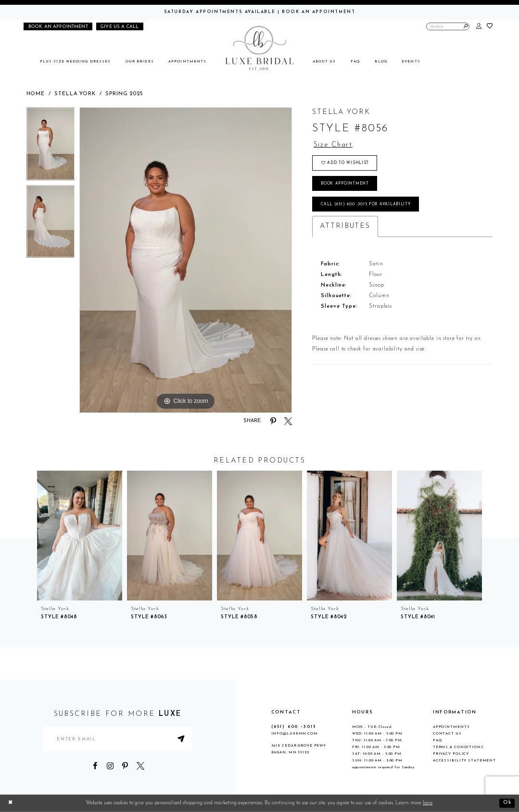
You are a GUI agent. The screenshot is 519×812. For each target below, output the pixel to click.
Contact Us (447, 734)
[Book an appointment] (58, 26)
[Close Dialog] (11, 803)
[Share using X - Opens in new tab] (288, 421)
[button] (479, 27)
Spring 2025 (124, 94)
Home (36, 94)
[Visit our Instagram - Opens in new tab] (110, 766)
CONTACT (286, 712)
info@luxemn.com (295, 734)
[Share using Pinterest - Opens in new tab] (273, 421)
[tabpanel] (51, 146)
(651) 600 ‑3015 (294, 727)
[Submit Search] (466, 26)
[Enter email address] (118, 739)
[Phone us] (120, 26)
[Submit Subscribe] (182, 739)
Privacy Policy (451, 754)
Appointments (451, 727)
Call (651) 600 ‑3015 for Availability (366, 205)
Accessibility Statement (464, 761)
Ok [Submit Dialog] (507, 803)
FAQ (438, 740)
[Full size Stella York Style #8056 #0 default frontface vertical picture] (186, 260)
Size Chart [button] (333, 145)
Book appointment (345, 184)
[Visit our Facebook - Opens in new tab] (95, 766)
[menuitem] (76, 62)
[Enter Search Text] (448, 26)
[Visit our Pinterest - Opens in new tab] (125, 766)
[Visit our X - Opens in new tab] (140, 766)
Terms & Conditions (458, 747)
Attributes (345, 227)
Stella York (75, 94)
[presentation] (80, 536)
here (428, 803)
